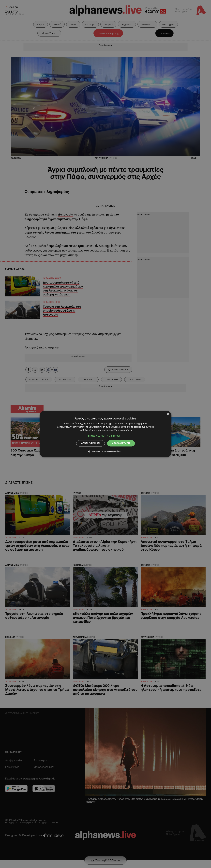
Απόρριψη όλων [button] (90, 443)
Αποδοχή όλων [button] (121, 443)
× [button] (168, 414)
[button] (106, 436)
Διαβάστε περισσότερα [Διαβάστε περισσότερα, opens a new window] (121, 430)
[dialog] (105, 434)
